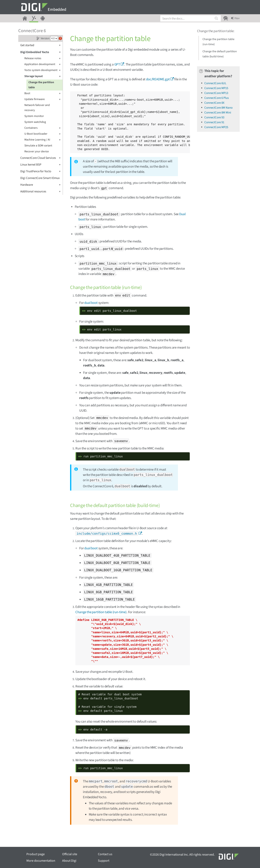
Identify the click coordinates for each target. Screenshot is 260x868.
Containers (42, 128)
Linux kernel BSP (40, 165)
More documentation (41, 861)
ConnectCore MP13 (216, 93)
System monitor (34, 116)
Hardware (40, 185)
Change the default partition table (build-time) (220, 54)
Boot (42, 93)
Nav (235, 18)
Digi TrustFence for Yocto (40, 171)
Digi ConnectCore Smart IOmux (40, 178)
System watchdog (35, 122)
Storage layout (42, 76)
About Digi (69, 861)
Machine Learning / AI (42, 140)
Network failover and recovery (37, 108)
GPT (117, 64)
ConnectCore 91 (214, 122)
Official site (70, 854)
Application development (42, 64)
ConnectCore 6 (32, 31)
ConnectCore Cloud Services (40, 158)
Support (104, 861)
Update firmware (42, 99)
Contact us (105, 854)
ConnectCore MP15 (216, 88)
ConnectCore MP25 (216, 127)
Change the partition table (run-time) (101, 612)
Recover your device (37, 152)
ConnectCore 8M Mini (218, 113)
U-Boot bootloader (42, 134)
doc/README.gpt (158, 79)
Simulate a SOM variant (38, 146)
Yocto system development (42, 70)
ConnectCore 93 (214, 117)
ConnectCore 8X (214, 103)
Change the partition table (41, 85)
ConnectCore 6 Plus (217, 98)
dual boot (91, 303)
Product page (36, 854)
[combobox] (191, 18)
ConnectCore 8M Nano (218, 108)
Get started (40, 45)
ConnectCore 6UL (215, 83)
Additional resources (40, 191)
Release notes (42, 58)
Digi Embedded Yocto (40, 52)
